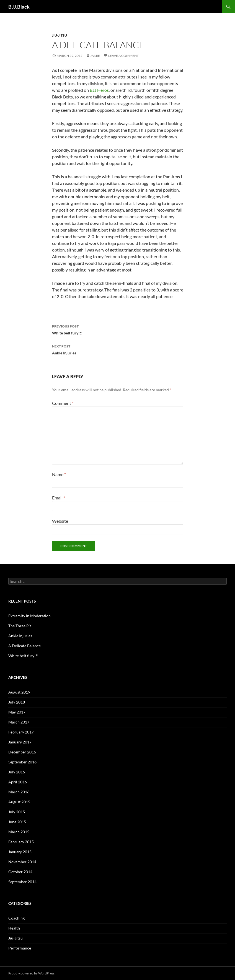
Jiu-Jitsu (60, 35)
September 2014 (22, 882)
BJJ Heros (99, 90)
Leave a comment (123, 56)
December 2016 (22, 752)
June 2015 (17, 822)
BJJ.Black (19, 7)
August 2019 (19, 692)
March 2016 (19, 792)
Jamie (95, 56)
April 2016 (18, 782)
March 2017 (19, 722)
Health (14, 928)
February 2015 (21, 842)
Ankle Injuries (118, 349)
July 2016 (17, 772)
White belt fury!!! (118, 329)
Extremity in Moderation (29, 616)
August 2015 (19, 802)
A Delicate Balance (24, 646)
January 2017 (20, 742)
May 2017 (17, 712)
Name (59, 474)
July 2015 (17, 812)
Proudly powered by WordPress (31, 973)
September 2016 (22, 762)
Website (60, 521)
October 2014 (20, 872)
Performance (20, 948)
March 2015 (19, 832)
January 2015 (20, 852)
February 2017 (21, 732)
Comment (63, 403)
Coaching (16, 918)
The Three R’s (20, 626)
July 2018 (17, 702)
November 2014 (22, 862)
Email (59, 498)
